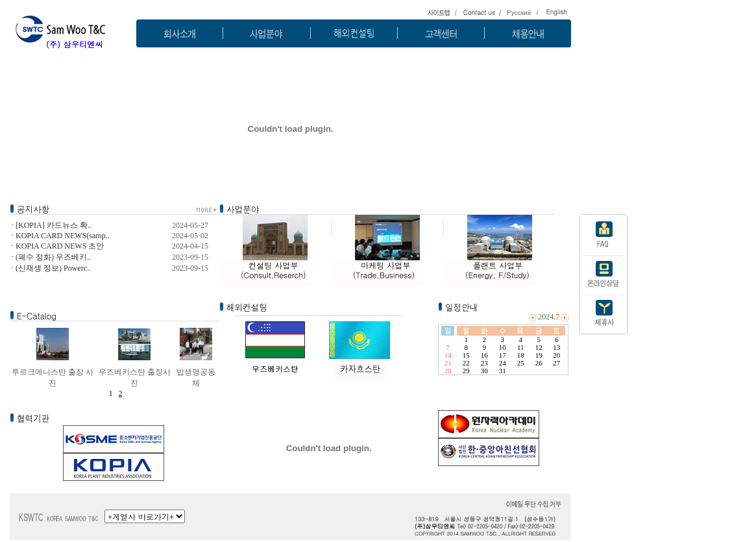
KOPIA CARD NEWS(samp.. (63, 236)
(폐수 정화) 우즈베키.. (53, 257)
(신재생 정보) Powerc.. (53, 268)
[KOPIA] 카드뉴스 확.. (54, 225)
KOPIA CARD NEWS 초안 (60, 246)
